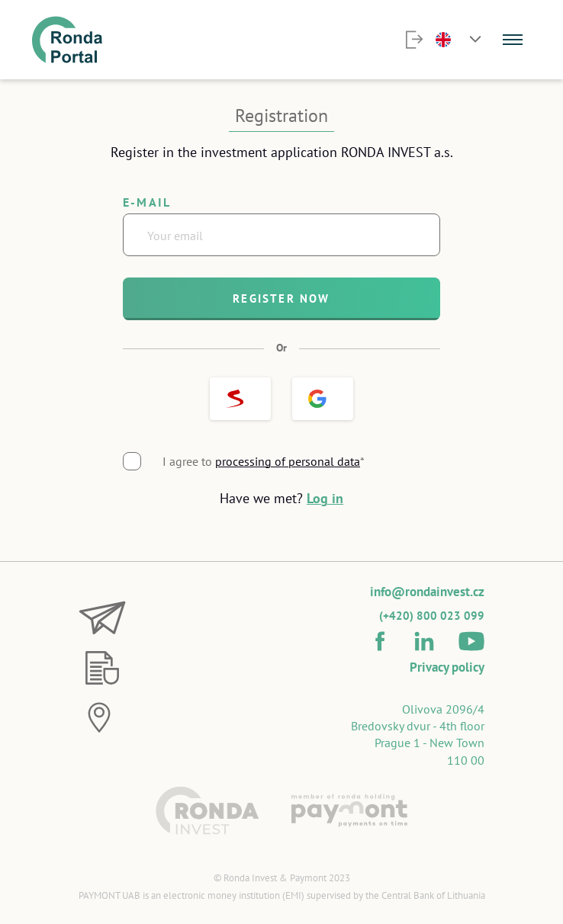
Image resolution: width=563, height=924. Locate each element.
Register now (281, 298)
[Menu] (513, 40)
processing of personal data (288, 461)
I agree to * (264, 461)
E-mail (147, 202)
